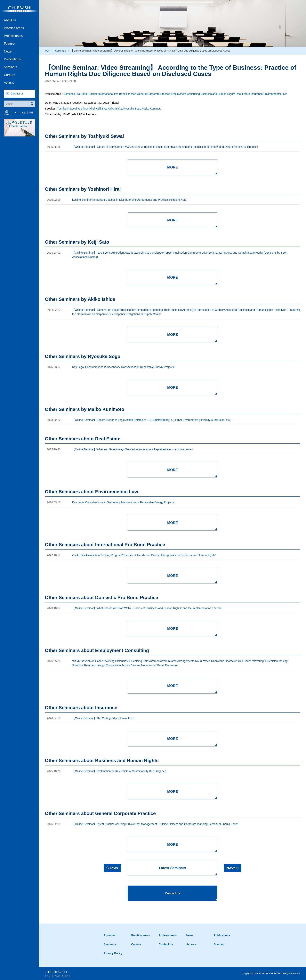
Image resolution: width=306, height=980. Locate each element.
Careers (9, 75)
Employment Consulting (185, 94)
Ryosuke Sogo (132, 109)
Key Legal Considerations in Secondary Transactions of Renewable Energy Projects (123, 367)
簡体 (31, 113)
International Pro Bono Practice (117, 94)
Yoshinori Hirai (86, 109)
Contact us (17, 94)
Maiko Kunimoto (152, 109)
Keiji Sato (101, 109)
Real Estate (243, 94)
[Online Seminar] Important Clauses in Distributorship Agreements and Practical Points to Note (129, 200)
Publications (12, 59)
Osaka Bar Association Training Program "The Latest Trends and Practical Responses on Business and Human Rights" (144, 555)
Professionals (13, 36)
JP (16, 113)
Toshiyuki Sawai (67, 109)
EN (24, 113)
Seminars (11, 67)
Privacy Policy (113, 953)
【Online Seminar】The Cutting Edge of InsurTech (103, 718)
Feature (9, 44)
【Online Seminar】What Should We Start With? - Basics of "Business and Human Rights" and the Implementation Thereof (147, 608)
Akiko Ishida (115, 109)
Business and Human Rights (218, 94)
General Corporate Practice (154, 94)
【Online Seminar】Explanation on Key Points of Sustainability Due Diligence (119, 771)
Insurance (257, 94)
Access (9, 83)
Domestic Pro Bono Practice (81, 94)
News (8, 51)
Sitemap (219, 944)
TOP (48, 51)
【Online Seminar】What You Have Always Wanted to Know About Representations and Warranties (133, 449)
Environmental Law (275, 94)
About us (10, 20)
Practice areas (14, 28)
